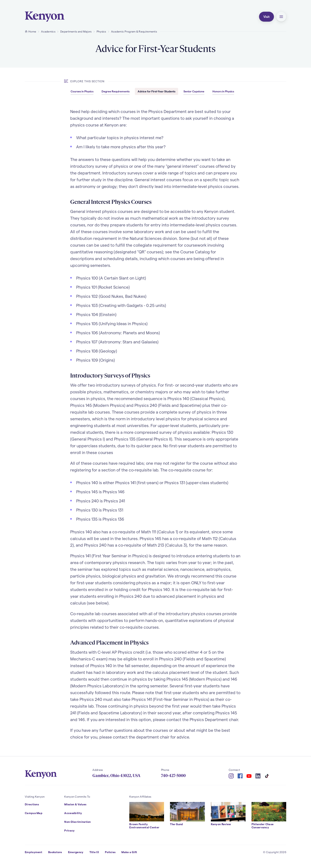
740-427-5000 (173, 776)
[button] (281, 17)
